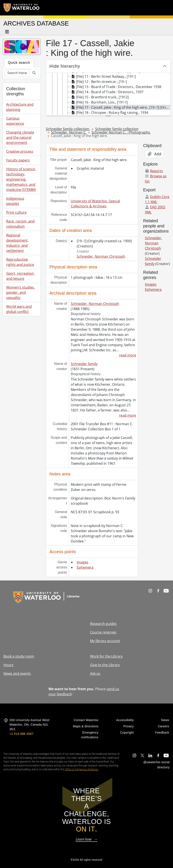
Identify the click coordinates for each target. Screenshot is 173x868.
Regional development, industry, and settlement (17, 243)
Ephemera (85, 567)
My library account (105, 641)
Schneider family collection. (68, 129)
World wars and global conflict (19, 309)
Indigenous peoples (15, 201)
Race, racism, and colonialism (20, 224)
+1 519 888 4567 (21, 734)
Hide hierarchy (65, 66)
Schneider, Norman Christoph (101, 256)
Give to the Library (105, 665)
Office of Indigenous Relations (81, 769)
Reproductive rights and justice (20, 262)
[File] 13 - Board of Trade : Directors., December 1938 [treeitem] (116, 87)
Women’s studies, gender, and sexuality (20, 292)
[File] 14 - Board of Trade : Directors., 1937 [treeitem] (107, 92)
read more (128, 355)
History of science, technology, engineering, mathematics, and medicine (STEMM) (21, 179)
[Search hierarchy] (17, 73)
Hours (8, 665)
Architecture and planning (20, 107)
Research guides (103, 624)
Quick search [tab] (19, 63)
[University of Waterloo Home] (22, 8)
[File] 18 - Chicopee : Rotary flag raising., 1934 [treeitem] (109, 113)
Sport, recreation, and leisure (20, 276)
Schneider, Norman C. (69, 132)
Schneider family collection (117, 129)
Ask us (95, 673)
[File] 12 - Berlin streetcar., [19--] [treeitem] (99, 82)
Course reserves (103, 632)
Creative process (20, 151)
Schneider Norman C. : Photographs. (121, 132)
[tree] (108, 94)
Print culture (16, 212)
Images (83, 562)
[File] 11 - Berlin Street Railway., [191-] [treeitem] (103, 76)
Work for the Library (106, 656)
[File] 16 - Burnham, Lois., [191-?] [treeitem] (99, 102)
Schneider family (84, 364)
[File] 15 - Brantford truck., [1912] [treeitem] (100, 97)
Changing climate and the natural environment (20, 137)
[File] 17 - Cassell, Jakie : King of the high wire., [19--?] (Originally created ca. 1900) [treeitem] (120, 107)
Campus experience (15, 121)
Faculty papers (18, 160)
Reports (154, 171)
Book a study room (19, 656)
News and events (17, 673)
